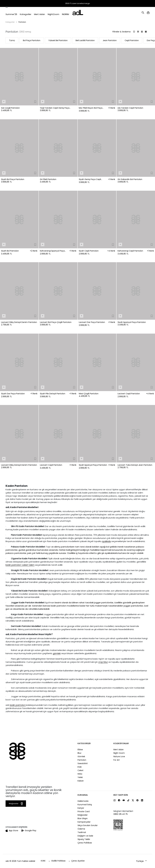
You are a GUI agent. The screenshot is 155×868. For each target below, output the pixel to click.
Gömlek (81, 756)
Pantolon (82, 760)
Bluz (79, 753)
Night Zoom (119, 753)
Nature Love (119, 756)
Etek (80, 767)
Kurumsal (83, 795)
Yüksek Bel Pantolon (58, 40)
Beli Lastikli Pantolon (85, 40)
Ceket (80, 770)
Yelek (80, 777)
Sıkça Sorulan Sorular (88, 825)
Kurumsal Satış (85, 805)
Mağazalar (126, 4)
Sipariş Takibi (109, 4)
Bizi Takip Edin (121, 795)
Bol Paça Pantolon (32, 40)
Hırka (80, 774)
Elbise (80, 750)
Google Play (29, 831)
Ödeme (81, 829)
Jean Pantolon (110, 40)
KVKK (43, 861)
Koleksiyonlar (121, 743)
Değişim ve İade (85, 836)
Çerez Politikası (85, 843)
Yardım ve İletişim (142, 4)
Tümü (12, 40)
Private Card (84, 811)
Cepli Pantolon (132, 40)
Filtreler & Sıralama (121, 32)
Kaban (81, 781)
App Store (12, 831)
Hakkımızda (83, 801)
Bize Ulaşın (83, 818)
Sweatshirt (83, 763)
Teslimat (82, 832)
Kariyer (81, 808)
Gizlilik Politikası (58, 861)
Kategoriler (10, 22)
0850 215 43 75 (121, 814)
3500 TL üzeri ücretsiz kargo (78, 3)
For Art (117, 760)
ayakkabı (106, 541)
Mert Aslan (119, 750)
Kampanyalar (84, 822)
